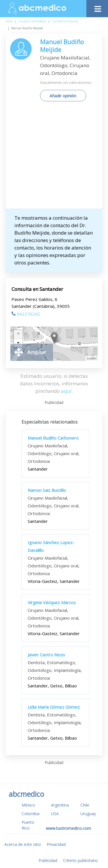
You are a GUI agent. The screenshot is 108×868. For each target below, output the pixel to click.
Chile (85, 805)
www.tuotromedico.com (68, 828)
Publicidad (48, 860)
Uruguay (88, 814)
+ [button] (18, 334)
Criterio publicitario (80, 860)
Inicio (9, 21)
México (28, 805)
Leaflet (92, 358)
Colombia (31, 814)
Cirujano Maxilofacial (32, 21)
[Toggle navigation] (97, 7)
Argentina (60, 805)
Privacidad (56, 844)
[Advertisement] (54, 157)
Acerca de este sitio (23, 844)
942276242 (26, 314)
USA (55, 814)
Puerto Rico (28, 825)
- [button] (18, 343)
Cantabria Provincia (65, 21)
